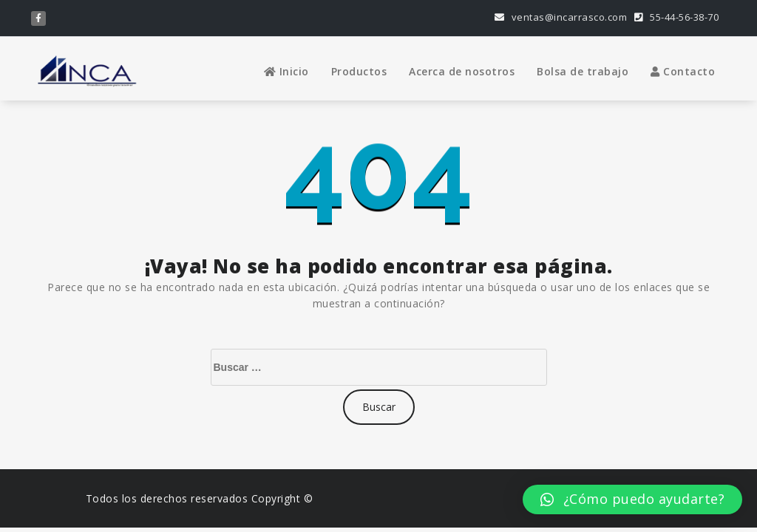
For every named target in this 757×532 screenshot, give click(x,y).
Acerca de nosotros (462, 71)
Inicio (286, 71)
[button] (632, 499)
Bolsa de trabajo (583, 71)
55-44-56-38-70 (676, 17)
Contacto (683, 71)
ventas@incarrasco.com (561, 17)
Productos (359, 71)
